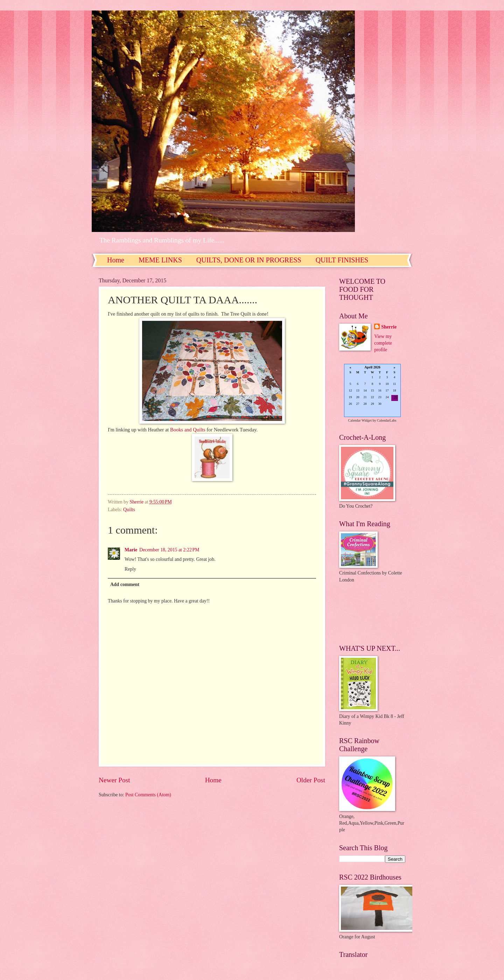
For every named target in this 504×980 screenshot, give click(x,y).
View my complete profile (383, 343)
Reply (130, 569)
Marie (131, 550)
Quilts (129, 510)
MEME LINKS (160, 260)
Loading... (372, 391)
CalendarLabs (387, 420)
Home (116, 260)
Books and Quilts (188, 430)
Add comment (125, 584)
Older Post (311, 780)
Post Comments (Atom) (148, 795)
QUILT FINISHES (342, 260)
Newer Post (114, 780)
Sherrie (389, 327)
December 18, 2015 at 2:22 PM (169, 550)
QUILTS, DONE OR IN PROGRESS (249, 260)
